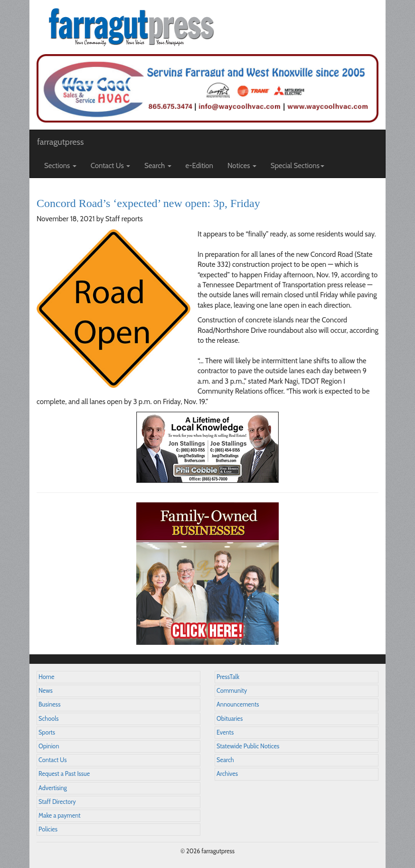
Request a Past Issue (64, 774)
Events (225, 732)
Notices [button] (242, 166)
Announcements (238, 704)
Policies (48, 829)
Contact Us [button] (110, 166)
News (46, 691)
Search (225, 760)
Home (47, 677)
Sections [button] (60, 166)
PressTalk (228, 677)
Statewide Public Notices (248, 746)
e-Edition (200, 166)
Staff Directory (57, 802)
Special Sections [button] (297, 166)
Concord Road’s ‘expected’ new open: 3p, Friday (148, 203)
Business (49, 704)
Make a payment (60, 816)
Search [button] (158, 166)
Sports (47, 732)
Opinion (49, 746)
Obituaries (230, 719)
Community (232, 691)
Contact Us (52, 760)
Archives (227, 774)
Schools (48, 719)
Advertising (53, 788)
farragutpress (60, 142)
